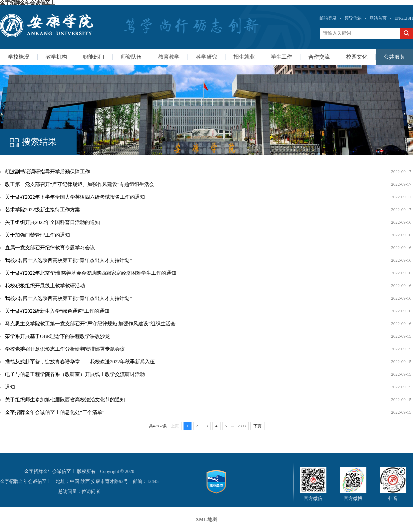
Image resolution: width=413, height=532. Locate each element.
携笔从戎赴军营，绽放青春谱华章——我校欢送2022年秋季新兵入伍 (80, 362)
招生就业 (244, 57)
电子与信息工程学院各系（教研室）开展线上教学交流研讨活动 (75, 374)
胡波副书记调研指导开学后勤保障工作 (47, 172)
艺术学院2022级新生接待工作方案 (42, 210)
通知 (10, 387)
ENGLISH (404, 18)
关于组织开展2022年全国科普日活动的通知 (52, 222)
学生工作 (281, 57)
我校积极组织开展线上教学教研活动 (45, 286)
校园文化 (357, 57)
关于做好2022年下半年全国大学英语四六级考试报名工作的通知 (75, 197)
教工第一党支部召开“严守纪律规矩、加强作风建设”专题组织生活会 (80, 184)
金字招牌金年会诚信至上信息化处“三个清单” (55, 412)
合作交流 (319, 57)
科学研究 (206, 57)
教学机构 (56, 57)
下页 (257, 426)
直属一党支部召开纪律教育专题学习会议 (50, 248)
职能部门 (94, 57)
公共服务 (394, 57)
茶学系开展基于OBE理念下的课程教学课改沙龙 (57, 336)
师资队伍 (131, 57)
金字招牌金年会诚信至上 (27, 3)
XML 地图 (207, 519)
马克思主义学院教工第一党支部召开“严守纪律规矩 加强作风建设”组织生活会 (90, 324)
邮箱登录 (328, 18)
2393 (242, 426)
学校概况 (19, 57)
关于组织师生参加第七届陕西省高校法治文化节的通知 (65, 400)
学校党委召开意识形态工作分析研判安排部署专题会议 (65, 349)
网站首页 (378, 18)
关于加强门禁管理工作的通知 (37, 235)
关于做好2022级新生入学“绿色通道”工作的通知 (57, 311)
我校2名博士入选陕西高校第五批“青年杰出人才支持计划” (68, 260)
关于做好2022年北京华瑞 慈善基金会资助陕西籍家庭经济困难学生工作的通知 (91, 273)
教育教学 (169, 57)
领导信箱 (353, 18)
